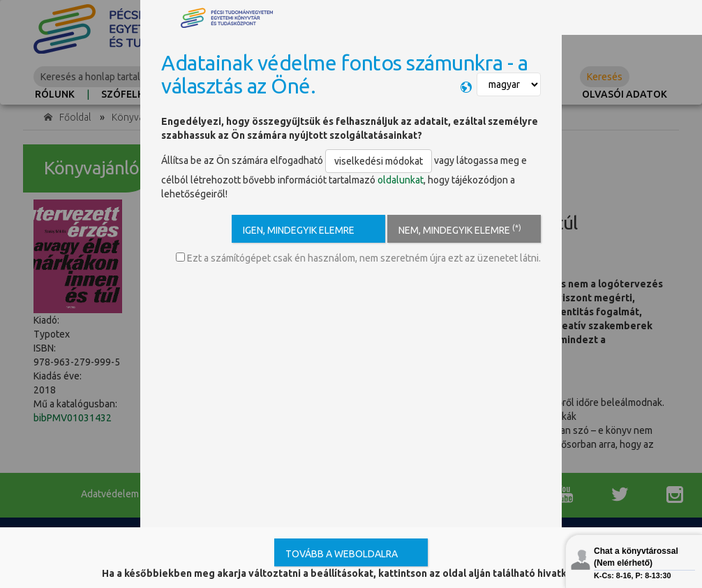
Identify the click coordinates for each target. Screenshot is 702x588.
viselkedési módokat (379, 161)
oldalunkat (401, 180)
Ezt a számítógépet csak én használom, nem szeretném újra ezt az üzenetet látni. (358, 258)
